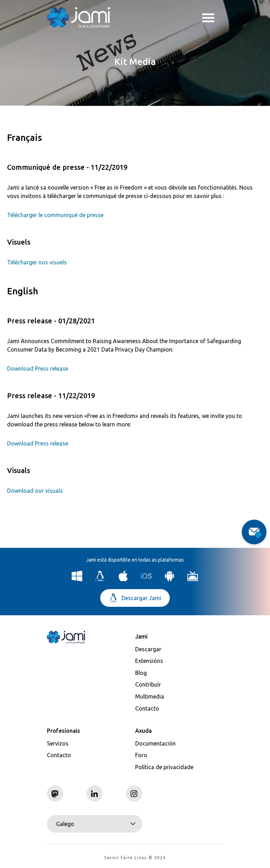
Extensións (149, 661)
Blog (141, 673)
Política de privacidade (164, 767)
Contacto (147, 708)
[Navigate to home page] (79, 18)
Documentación (155, 743)
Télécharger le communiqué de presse (55, 215)
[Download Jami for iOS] (147, 579)
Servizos (58, 743)
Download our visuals (35, 491)
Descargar (148, 649)
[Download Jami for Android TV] (193, 579)
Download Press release (38, 369)
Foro (141, 755)
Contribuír (148, 684)
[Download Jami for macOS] (123, 579)
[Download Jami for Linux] (100, 579)
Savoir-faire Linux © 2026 (135, 858)
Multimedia (150, 696)
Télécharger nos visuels (37, 262)
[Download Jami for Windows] (77, 579)
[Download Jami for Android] (170, 579)
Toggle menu (208, 19)
